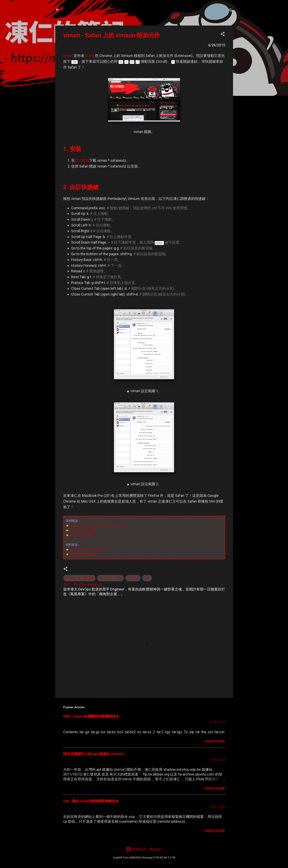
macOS (133, 578)
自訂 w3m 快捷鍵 (81, 535)
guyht (90, 56)
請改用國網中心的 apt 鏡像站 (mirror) (94, 754)
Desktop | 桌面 (110, 578)
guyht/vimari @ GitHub (85, 549)
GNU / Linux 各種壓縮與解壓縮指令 (91, 716)
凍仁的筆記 (77, 10)
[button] (223, 35)
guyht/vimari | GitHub (84, 554)
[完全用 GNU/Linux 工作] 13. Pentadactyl (97, 525)
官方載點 (82, 160)
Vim (147, 578)
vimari (68, 56)
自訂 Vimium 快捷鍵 (83, 530)
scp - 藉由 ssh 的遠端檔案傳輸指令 (91, 801)
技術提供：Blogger (144, 849)
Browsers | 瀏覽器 (79, 578)
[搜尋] (231, 11)
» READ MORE (214, 741)
